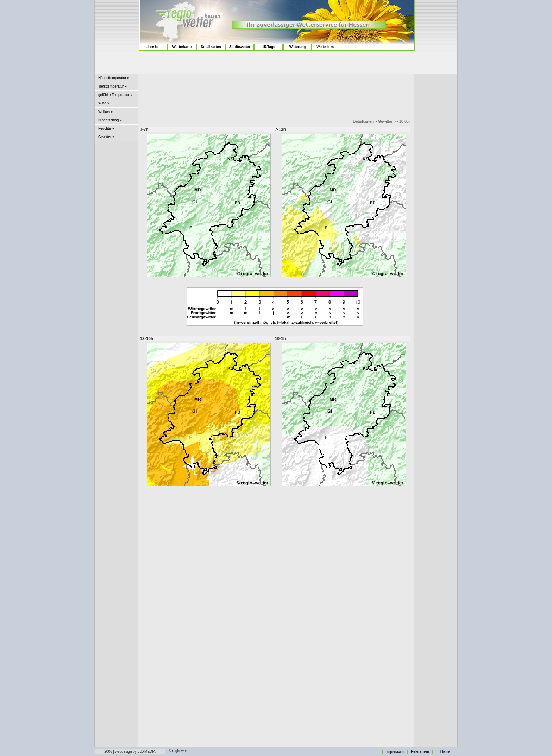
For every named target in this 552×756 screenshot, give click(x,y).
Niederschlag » (110, 120)
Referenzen (420, 752)
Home (445, 752)
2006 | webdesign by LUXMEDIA (130, 752)
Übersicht (153, 47)
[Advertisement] (117, 28)
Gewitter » (106, 137)
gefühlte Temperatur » (115, 95)
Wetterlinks (325, 47)
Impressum (395, 752)
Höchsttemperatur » (114, 78)
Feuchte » (106, 129)
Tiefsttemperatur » (112, 86)
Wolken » (106, 112)
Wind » (104, 103)
